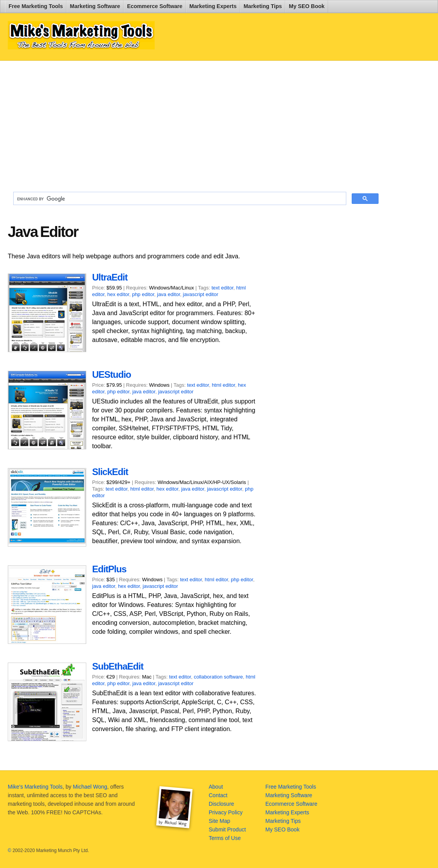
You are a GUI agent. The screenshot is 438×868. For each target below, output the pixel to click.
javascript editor (201, 294)
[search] (179, 199)
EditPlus (109, 569)
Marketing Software (95, 6)
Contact (218, 795)
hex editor (118, 294)
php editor (143, 294)
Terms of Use (225, 838)
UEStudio (112, 374)
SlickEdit (110, 472)
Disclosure (221, 804)
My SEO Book (307, 6)
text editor (222, 288)
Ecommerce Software (155, 6)
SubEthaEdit (118, 666)
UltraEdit (110, 277)
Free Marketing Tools (36, 6)
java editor (168, 294)
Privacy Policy (226, 812)
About (216, 787)
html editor (223, 385)
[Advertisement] (196, 123)
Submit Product (227, 829)
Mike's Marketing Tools (35, 787)
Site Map (219, 821)
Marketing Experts (213, 6)
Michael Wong (90, 787)
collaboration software (218, 677)
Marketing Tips (263, 6)
